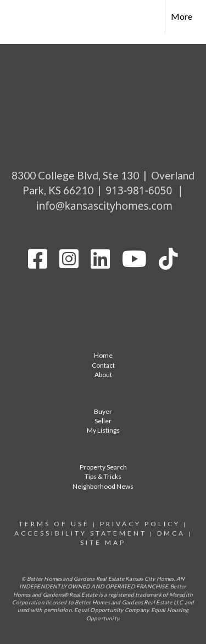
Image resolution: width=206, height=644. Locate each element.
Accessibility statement (80, 533)
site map (103, 542)
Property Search (103, 467)
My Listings (103, 430)
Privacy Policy (140, 524)
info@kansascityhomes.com (104, 206)
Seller (103, 421)
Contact (103, 365)
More (182, 16)
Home (103, 355)
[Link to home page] (18, 17)
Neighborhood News (103, 486)
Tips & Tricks (103, 476)
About (103, 375)
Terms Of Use (54, 524)
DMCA (171, 533)
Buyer (103, 411)
